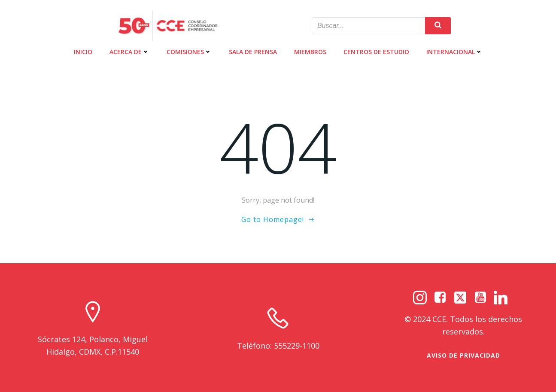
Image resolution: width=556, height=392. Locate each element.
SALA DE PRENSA (253, 52)
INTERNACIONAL (454, 52)
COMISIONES (189, 52)
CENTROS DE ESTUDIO (376, 52)
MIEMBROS (310, 52)
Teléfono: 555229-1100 (278, 346)
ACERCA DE (129, 52)
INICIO (83, 52)
